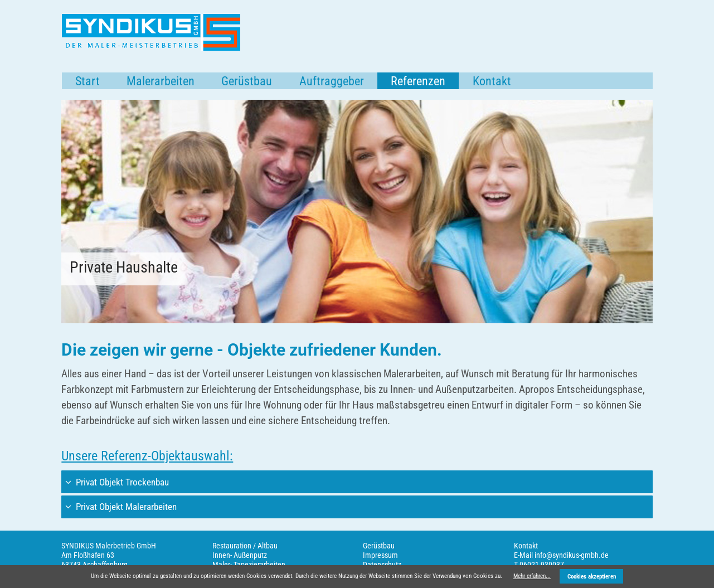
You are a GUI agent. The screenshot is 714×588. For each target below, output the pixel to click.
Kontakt (492, 81)
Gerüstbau (247, 81)
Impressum (380, 555)
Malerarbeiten (161, 81)
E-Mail (523, 555)
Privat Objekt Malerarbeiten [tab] (125, 507)
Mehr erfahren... (532, 576)
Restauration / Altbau (245, 546)
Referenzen (418, 81)
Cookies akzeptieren (592, 577)
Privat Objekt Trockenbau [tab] (121, 482)
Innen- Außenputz (240, 555)
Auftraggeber (332, 81)
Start (88, 81)
